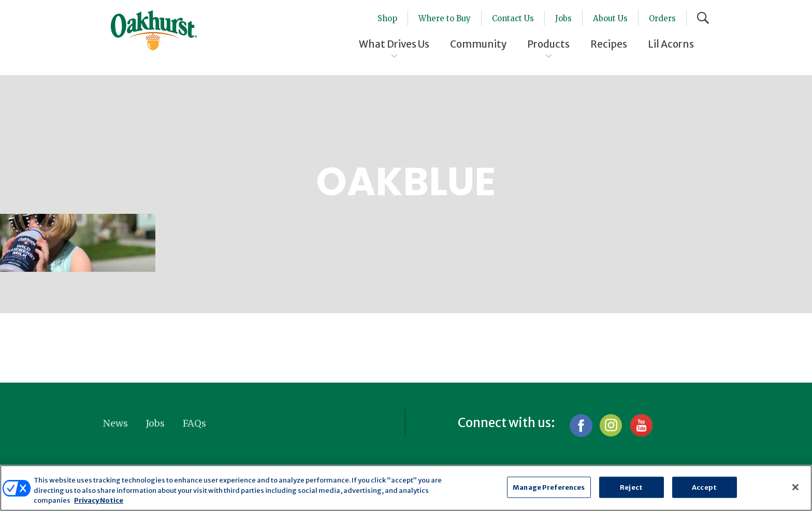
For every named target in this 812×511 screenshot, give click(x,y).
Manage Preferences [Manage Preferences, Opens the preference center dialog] (549, 487)
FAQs (194, 423)
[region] (406, 488)
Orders (662, 18)
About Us (610, 18)
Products (548, 44)
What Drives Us (394, 44)
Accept (704, 487)
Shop (387, 18)
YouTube (641, 425)
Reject (631, 487)
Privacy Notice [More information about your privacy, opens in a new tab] (99, 500)
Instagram (611, 425)
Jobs (563, 18)
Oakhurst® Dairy (154, 31)
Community (478, 44)
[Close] (795, 487)
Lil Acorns (671, 44)
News (115, 423)
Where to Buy (445, 18)
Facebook (581, 425)
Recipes (609, 44)
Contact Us (513, 18)
